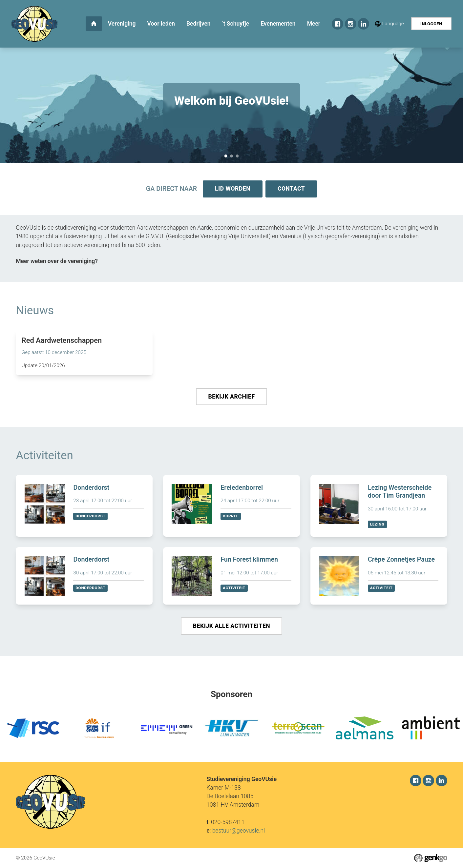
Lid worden (232, 189)
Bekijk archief (231, 398)
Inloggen (431, 24)
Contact (292, 189)
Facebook (337, 24)
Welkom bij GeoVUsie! (226, 156)
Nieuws (35, 311)
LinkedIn (363, 24)
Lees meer (84, 353)
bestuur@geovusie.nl (239, 831)
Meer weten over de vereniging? (57, 262)
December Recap (237, 156)
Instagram (351, 24)
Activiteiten (44, 457)
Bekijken (84, 507)
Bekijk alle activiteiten (232, 628)
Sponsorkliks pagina (232, 156)
